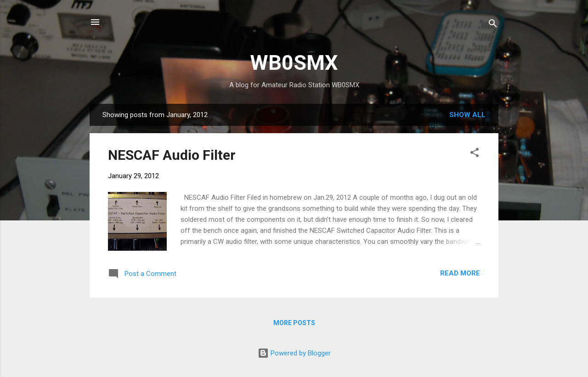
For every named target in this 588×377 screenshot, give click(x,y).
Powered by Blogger (294, 353)
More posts (294, 323)
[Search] (493, 25)
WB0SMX (294, 63)
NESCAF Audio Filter (172, 155)
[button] (475, 154)
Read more (460, 273)
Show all (467, 115)
